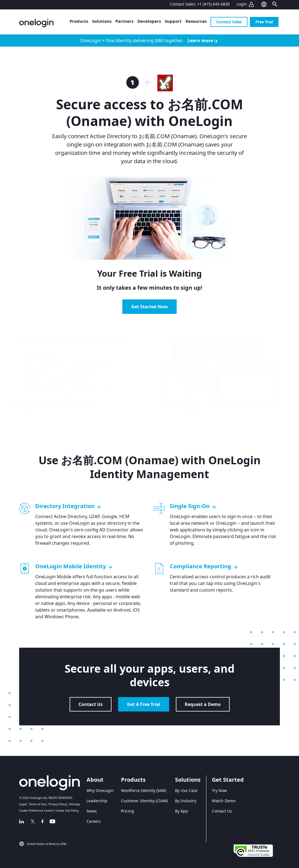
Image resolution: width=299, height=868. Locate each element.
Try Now (219, 790)
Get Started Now (149, 307)
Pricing (127, 811)
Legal (23, 804)
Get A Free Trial (144, 704)
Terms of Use (37, 804)
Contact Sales (229, 22)
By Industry (186, 801)
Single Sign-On (193, 506)
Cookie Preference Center (36, 811)
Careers (94, 821)
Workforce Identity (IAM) (144, 790)
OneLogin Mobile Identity (74, 566)
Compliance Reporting (204, 566)
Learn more (203, 41)
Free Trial (264, 22)
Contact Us (91, 704)
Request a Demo (203, 704)
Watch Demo (224, 801)
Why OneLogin (100, 790)
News (92, 811)
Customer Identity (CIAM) (144, 801)
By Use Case (186, 790)
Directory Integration (68, 506)
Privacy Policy (58, 804)
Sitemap (74, 804)
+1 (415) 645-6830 (213, 4)
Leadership (97, 801)
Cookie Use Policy (67, 811)
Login (242, 4)
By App (182, 811)
